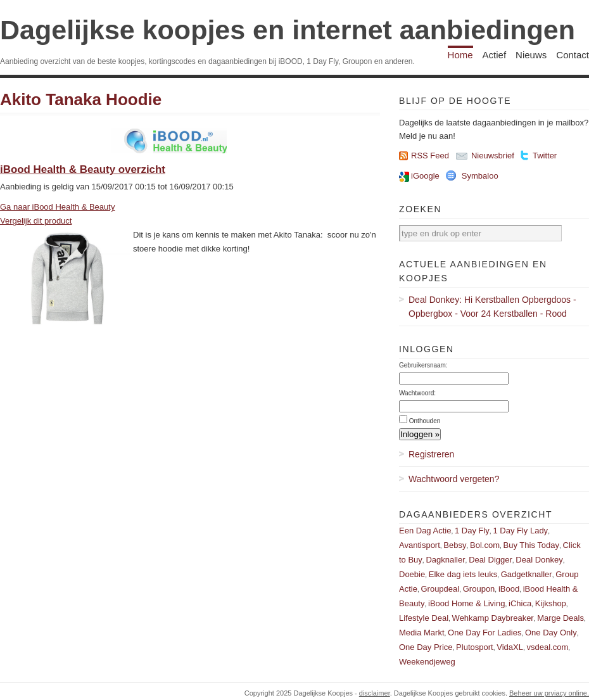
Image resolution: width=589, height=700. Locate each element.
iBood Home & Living (466, 603)
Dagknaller (445, 560)
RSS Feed (430, 156)
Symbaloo (480, 176)
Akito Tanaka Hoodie (81, 99)
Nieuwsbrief (493, 156)
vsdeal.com (547, 647)
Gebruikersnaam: (423, 365)
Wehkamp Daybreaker (493, 618)
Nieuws (531, 55)
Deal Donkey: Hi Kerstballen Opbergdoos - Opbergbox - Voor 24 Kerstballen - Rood (492, 307)
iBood (509, 589)
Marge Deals (560, 618)
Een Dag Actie (425, 531)
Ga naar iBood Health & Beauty (57, 207)
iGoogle (425, 176)
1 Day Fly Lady (520, 531)
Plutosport (475, 647)
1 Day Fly (472, 531)
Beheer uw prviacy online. (549, 693)
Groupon (479, 589)
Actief (495, 55)
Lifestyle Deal (424, 618)
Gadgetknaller (527, 574)
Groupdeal (440, 589)
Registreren (431, 454)
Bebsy (455, 545)
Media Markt (422, 633)
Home (460, 55)
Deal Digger (491, 560)
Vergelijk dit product (36, 221)
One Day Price (426, 647)
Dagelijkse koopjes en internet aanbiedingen (288, 30)
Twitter (545, 156)
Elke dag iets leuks (463, 574)
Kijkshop (551, 603)
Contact (573, 55)
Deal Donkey (539, 560)
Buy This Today (531, 545)
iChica (520, 603)
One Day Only (551, 633)
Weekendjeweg (427, 662)
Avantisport (420, 545)
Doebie (412, 574)
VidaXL (510, 647)
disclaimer (375, 693)
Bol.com (485, 545)
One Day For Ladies (484, 633)
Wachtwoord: (417, 393)
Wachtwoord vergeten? (454, 479)
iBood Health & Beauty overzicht (83, 169)
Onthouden (425, 421)
